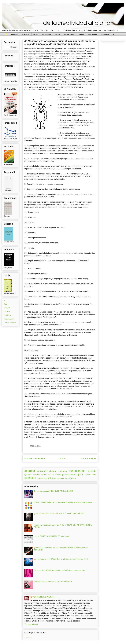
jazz (81, 474)
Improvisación (9, 319)
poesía (40, 478)
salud (67, 478)
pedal (94, 475)
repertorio (60, 478)
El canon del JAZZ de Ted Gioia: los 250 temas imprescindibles (60, 570)
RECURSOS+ (105, 34)
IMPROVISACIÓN (70, 34)
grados (66, 474)
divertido (92, 471)
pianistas (30, 478)
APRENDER (26, 34)
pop (46, 478)
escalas (37, 475)
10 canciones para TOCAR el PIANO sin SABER (54, 491)
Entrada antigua (88, 458)
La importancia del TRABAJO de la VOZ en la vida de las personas (61, 559)
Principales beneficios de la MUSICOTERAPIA (53, 582)
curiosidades (77, 471)
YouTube (7, 311)
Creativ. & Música (10, 323)
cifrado (52, 471)
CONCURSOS (46, 34)
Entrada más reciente (35, 458)
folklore (58, 475)
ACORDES (15, 34)
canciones (42, 471)
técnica (72, 478)
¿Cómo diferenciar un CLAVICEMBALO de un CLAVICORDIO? (60, 514)
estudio (51, 475)
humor (74, 474)
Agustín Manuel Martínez (44, 597)
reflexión (52, 478)
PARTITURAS (92, 34)
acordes (30, 471)
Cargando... (29, 637)
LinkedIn (7, 308)
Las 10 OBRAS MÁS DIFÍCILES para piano (52, 536)
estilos (44, 475)
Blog (5, 304)
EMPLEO (58, 34)
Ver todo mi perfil (31, 624)
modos (88, 475)
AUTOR (36, 34)
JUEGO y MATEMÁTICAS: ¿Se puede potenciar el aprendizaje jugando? (64, 502)
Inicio (63, 458)
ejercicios (28, 475)
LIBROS (82, 34)
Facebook (7, 315)
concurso (62, 471)
